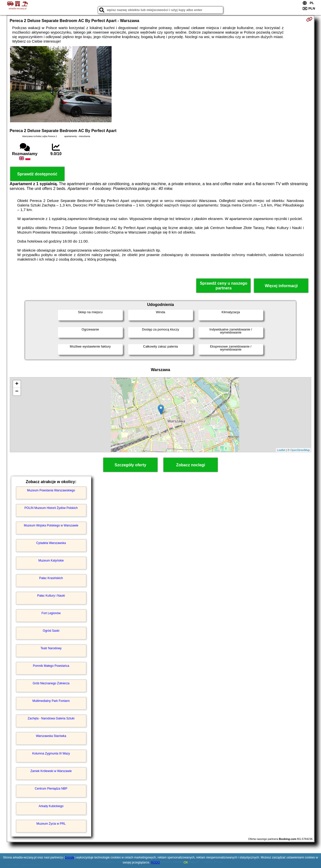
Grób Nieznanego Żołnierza (51, 683)
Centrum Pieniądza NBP (51, 789)
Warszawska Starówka (51, 736)
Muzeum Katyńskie (51, 561)
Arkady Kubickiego (51, 806)
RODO (155, 862)
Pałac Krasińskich (51, 578)
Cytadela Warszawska (51, 543)
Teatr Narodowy (51, 648)
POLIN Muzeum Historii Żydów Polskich (51, 508)
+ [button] (17, 384)
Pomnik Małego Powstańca (51, 666)
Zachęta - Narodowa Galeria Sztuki (51, 718)
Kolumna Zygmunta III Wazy (51, 753)
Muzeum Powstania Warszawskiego (51, 490)
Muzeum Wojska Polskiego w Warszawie (51, 525)
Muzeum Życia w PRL (51, 824)
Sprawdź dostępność (37, 174)
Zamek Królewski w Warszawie (51, 771)
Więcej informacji (281, 286)
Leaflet (281, 450)
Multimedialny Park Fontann (51, 701)
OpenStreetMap (300, 450)
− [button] (17, 392)
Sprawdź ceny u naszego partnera (224, 286)
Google (70, 857)
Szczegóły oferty (130, 465)
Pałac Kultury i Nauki (51, 596)
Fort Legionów (51, 613)
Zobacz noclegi (191, 465)
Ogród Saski (51, 631)
